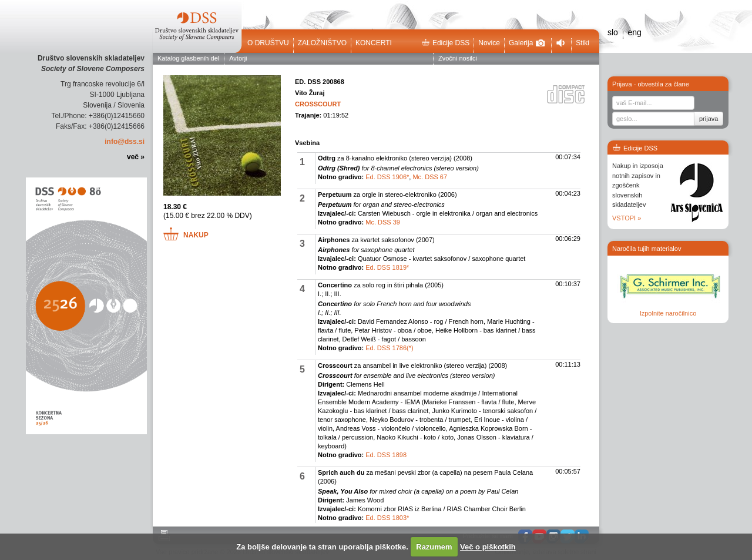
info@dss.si (125, 142)
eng (634, 32)
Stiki (583, 43)
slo (613, 32)
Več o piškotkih (488, 547)
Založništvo (322, 43)
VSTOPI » (627, 218)
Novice (489, 43)
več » (136, 157)
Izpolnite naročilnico (668, 313)
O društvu (268, 43)
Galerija (527, 43)
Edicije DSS (445, 43)
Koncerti (374, 43)
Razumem (434, 547)
